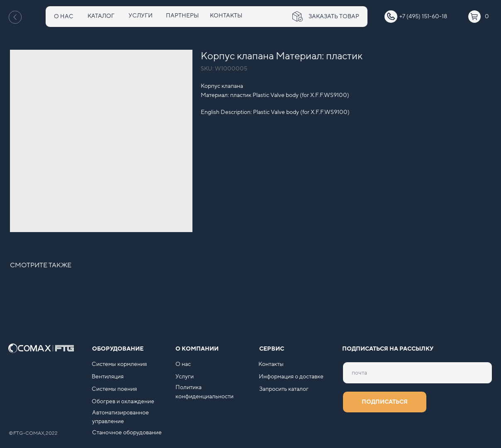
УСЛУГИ (141, 16)
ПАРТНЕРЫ (182, 16)
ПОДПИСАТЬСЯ (385, 402)
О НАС (64, 17)
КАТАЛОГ (101, 16)
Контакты (271, 364)
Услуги (185, 377)
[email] (417, 373)
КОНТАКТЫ (226, 16)
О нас (183, 364)
